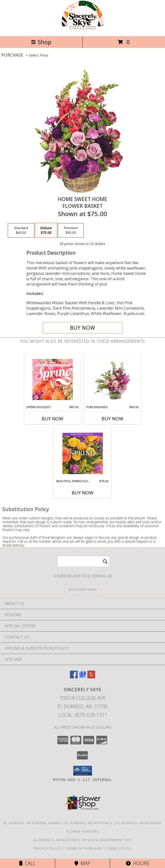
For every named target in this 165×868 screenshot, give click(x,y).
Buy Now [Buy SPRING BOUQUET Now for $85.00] (52, 419)
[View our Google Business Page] (82, 677)
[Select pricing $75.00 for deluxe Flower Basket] (46, 230)
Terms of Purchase (84, 848)
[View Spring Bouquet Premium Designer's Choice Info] (53, 379)
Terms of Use (119, 848)
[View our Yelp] (91, 677)
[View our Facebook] (74, 677)
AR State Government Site (107, 840)
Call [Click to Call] (27, 863)
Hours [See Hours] (138, 863)
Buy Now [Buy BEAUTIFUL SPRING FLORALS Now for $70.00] (82, 493)
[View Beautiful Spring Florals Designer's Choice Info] (83, 453)
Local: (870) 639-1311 (82, 715)
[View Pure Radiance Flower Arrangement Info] (113, 379)
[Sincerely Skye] (82, 29)
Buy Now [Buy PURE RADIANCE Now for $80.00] (112, 419)
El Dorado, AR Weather (56, 840)
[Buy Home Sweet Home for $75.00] (83, 328)
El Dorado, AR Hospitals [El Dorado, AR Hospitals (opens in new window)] (89, 823)
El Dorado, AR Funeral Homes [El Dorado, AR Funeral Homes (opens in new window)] (32, 823)
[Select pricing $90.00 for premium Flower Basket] (71, 230)
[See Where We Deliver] (82, 589)
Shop (41, 42)
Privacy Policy (48, 848)
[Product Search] (83, 561)
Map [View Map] (82, 863)
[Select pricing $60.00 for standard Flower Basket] (21, 230)
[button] (83, 771)
